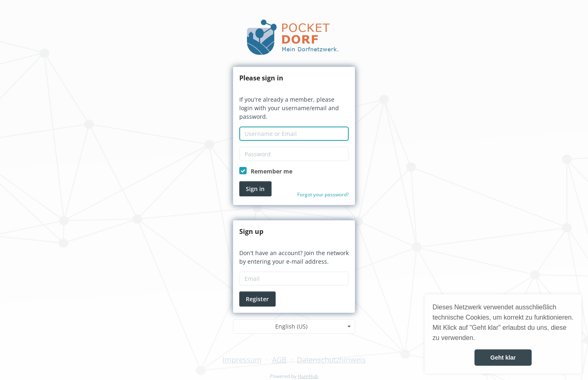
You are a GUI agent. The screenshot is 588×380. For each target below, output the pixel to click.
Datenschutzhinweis (331, 360)
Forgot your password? (323, 194)
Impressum (242, 360)
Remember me (272, 171)
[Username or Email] (294, 134)
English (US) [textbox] (291, 326)
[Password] (294, 154)
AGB (279, 360)
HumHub (308, 376)
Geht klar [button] (503, 358)
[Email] (294, 279)
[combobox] (294, 327)
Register (257, 299)
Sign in (255, 189)
